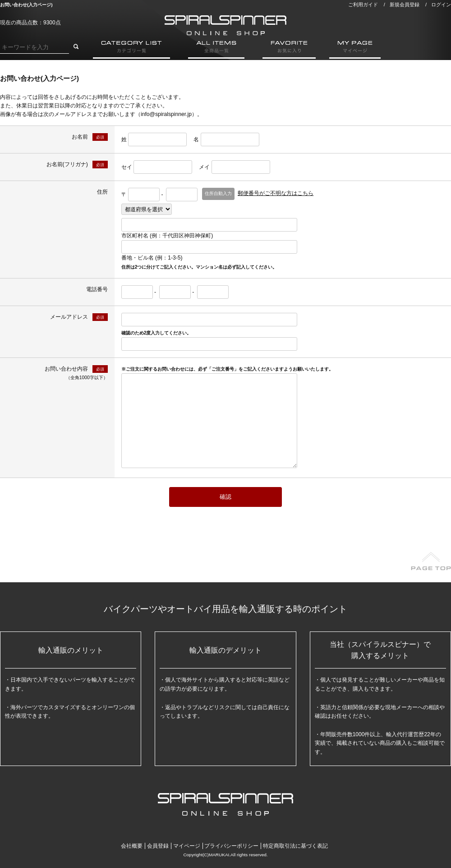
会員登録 (158, 846)
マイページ (187, 846)
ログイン (441, 5)
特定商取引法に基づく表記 (295, 846)
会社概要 (132, 846)
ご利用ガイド (363, 5)
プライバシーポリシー (231, 846)
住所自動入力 (218, 193)
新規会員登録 (405, 5)
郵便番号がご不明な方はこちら (276, 193)
